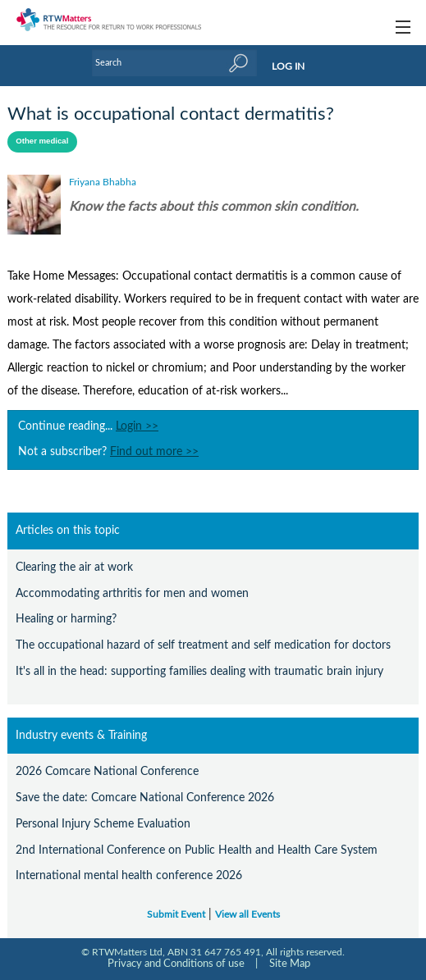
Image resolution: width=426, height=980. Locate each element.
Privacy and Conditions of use (176, 964)
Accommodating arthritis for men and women (132, 593)
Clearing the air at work (74, 567)
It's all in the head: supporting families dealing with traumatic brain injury (199, 671)
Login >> (137, 426)
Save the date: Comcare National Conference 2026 (145, 798)
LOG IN (288, 66)
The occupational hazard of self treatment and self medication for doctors (203, 645)
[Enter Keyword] (175, 63)
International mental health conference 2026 (129, 875)
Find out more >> (154, 452)
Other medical (42, 141)
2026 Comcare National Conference (107, 771)
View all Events (247, 915)
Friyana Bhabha (103, 182)
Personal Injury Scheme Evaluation (103, 824)
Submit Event (176, 915)
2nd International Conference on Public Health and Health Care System (197, 850)
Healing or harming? (66, 619)
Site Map (290, 964)
